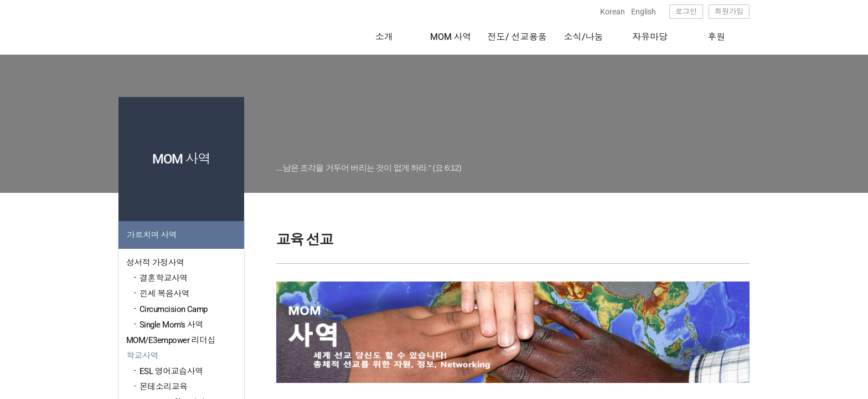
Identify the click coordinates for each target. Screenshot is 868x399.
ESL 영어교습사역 (171, 371)
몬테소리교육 (164, 387)
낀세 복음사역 (164, 294)
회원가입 (729, 11)
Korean (613, 12)
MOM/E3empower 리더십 (171, 340)
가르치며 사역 (152, 235)
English (644, 12)
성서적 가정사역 (155, 263)
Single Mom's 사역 (171, 325)
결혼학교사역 (164, 278)
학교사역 (142, 356)
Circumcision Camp (174, 309)
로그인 (686, 11)
